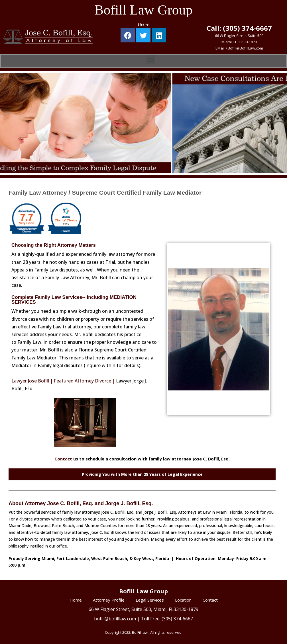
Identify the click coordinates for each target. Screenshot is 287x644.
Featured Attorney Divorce (83, 381)
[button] (151, 60)
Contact (63, 459)
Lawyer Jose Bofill (30, 381)
